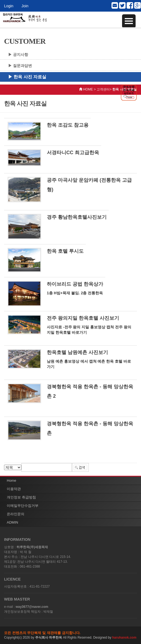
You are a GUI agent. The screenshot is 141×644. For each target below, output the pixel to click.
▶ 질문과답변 (20, 66)
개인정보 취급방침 (21, 497)
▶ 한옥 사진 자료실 (27, 77)
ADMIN (12, 522)
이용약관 (14, 489)
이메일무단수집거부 (23, 506)
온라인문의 (16, 514)
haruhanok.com (124, 638)
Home (12, 481)
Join (25, 6)
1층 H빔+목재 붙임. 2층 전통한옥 (75, 293)
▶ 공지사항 (18, 55)
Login (9, 6)
